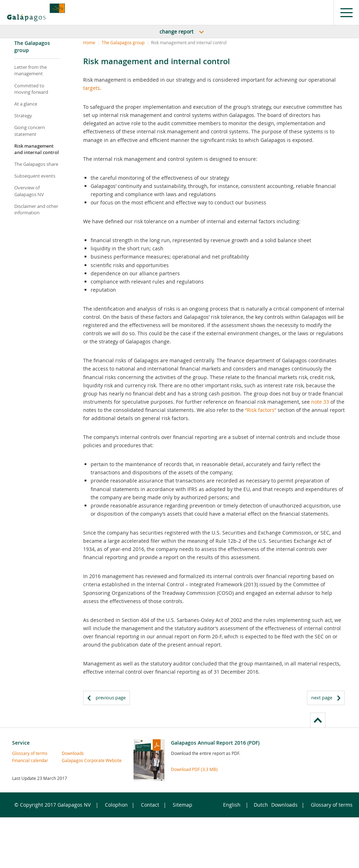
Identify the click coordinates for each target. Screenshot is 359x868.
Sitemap (183, 805)
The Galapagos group (123, 42)
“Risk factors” (261, 410)
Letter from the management (31, 70)
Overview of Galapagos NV (29, 191)
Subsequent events (35, 176)
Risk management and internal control (37, 149)
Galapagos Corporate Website (74, 760)
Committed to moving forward (31, 89)
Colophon (116, 805)
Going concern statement (30, 131)
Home (89, 42)
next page (322, 698)
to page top (318, 720)
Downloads (73, 753)
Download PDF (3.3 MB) (194, 769)
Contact (150, 805)
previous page (111, 698)
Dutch (261, 805)
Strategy (23, 116)
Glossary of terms (24, 753)
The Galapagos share (36, 164)
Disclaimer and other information (36, 209)
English (232, 805)
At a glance (26, 104)
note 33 (320, 402)
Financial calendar (24, 760)
